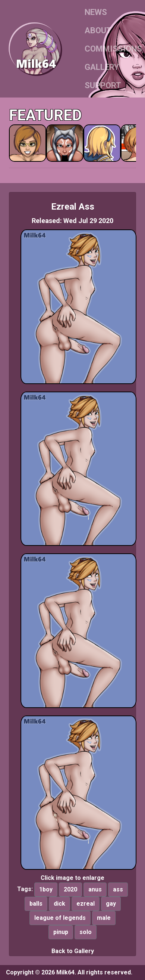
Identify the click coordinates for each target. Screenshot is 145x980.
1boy (46, 889)
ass (118, 889)
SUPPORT (103, 85)
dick (59, 904)
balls (36, 904)
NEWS (96, 12)
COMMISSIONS (113, 49)
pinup (61, 932)
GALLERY (102, 67)
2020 (70, 889)
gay (111, 904)
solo (86, 932)
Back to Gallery (73, 951)
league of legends (60, 918)
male (104, 918)
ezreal (86, 904)
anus (95, 889)
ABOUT (98, 30)
